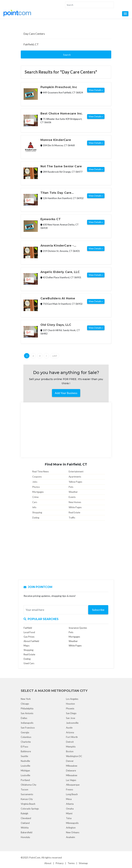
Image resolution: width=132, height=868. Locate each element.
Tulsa (69, 818)
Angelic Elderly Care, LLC (60, 272)
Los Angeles (72, 699)
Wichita (25, 828)
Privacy (60, 863)
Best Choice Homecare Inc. (62, 114)
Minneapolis (72, 823)
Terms (71, 863)
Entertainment (76, 471)
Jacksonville (72, 723)
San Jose (71, 718)
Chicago (25, 704)
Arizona (70, 732)
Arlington (71, 828)
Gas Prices (29, 637)
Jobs (35, 482)
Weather (73, 492)
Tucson (24, 789)
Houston (70, 704)
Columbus (26, 737)
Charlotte (26, 742)
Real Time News (41, 471)
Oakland (25, 823)
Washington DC (74, 756)
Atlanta (70, 804)
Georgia (25, 732)
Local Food (29, 632)
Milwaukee (72, 766)
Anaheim (71, 837)
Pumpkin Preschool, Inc (59, 87)
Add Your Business (66, 393)
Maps (27, 646)
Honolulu (25, 837)
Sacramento (27, 794)
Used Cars (29, 663)
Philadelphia (27, 708)
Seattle (24, 756)
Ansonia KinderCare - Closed (57, 246)
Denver (70, 761)
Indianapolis (27, 723)
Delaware (71, 771)
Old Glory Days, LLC (56, 325)
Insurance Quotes (78, 628)
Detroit (70, 742)
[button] (125, 14)
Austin (69, 728)
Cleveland (26, 818)
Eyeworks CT (51, 219)
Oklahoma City (29, 785)
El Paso (24, 747)
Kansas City (27, 799)
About (48, 863)
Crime (35, 497)
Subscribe (98, 610)
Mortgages (38, 492)
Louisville (25, 766)
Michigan (25, 771)
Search (67, 55)
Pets (71, 487)
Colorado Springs (30, 809)
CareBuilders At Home (58, 298)
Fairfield (28, 628)
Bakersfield (27, 832)
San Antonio (27, 713)
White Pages (75, 507)
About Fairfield (31, 641)
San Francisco (28, 728)
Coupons (37, 477)
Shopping (37, 512)
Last (55, 356)
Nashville (25, 761)
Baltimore (26, 751)
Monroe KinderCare (56, 140)
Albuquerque (73, 785)
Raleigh (24, 813)
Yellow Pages (75, 482)
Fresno (70, 789)
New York (26, 699)
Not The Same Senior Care (61, 166)
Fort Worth (72, 737)
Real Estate (74, 512)
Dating (36, 518)
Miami (69, 813)
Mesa (69, 799)
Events (72, 497)
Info (34, 507)
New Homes (75, 502)
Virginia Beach (28, 804)
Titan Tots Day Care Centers (56, 193)
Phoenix (70, 708)
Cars (35, 502)
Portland (25, 780)
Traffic (72, 518)
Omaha (70, 809)
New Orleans (73, 832)
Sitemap (83, 863)
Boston (70, 751)
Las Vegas (71, 780)
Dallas (24, 718)
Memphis (71, 747)
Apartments (75, 477)
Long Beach (72, 794)
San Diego (71, 713)
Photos (36, 487)
